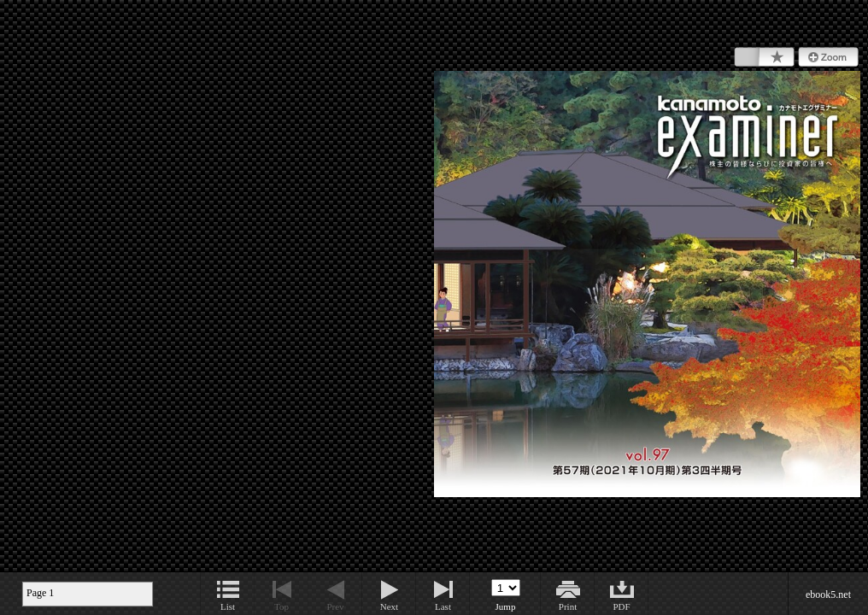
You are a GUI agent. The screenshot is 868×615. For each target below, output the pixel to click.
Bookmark (764, 57)
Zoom (828, 57)
